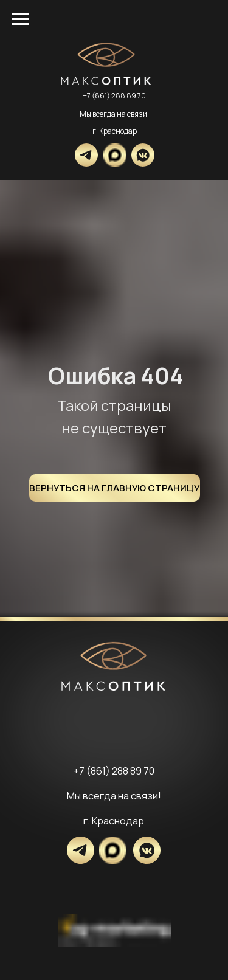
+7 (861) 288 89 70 (114, 96)
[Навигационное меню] (21, 19)
